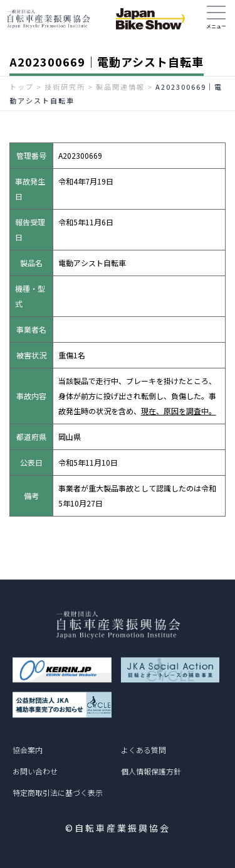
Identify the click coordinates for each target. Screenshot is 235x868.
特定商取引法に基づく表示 (58, 792)
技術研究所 (65, 87)
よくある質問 (144, 750)
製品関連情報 (120, 87)
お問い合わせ (35, 771)
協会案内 (28, 750)
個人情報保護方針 (151, 771)
